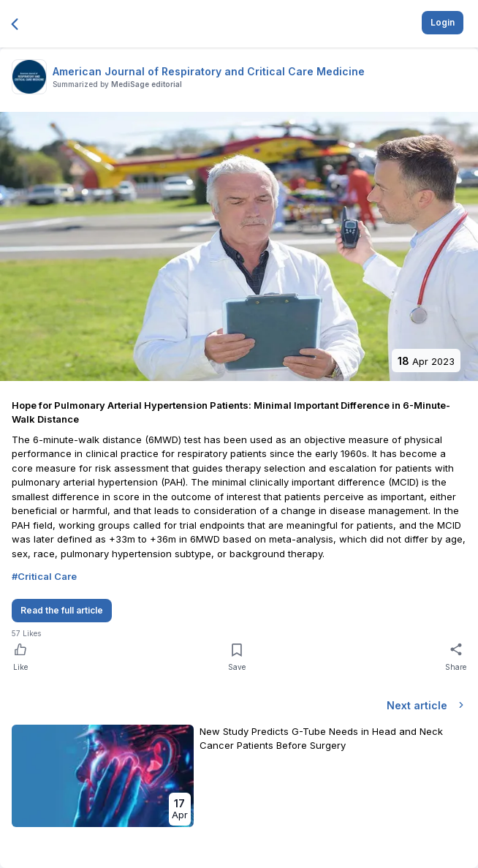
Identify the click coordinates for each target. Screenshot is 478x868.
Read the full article (62, 610)
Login (443, 22)
